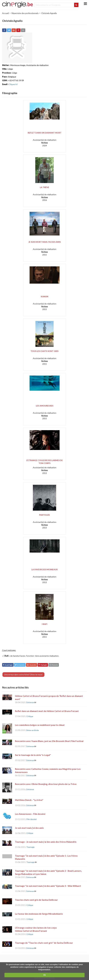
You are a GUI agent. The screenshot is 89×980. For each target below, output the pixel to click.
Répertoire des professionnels (25, 13)
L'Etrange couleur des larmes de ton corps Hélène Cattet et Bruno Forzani (36, 929)
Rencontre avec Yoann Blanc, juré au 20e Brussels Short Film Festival (49, 741)
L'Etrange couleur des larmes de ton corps (44, 462)
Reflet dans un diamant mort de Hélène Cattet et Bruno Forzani (47, 711)
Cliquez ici (13, 84)
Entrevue (30, 702)
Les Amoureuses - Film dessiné (30, 814)
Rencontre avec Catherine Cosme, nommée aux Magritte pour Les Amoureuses (48, 771)
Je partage (8, 665)
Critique (30, 716)
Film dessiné (31, 819)
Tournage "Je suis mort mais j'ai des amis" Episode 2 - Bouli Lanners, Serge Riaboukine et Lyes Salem (48, 872)
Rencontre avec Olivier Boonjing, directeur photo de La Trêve (46, 784)
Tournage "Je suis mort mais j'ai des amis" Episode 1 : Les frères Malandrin (46, 857)
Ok (44, 975)
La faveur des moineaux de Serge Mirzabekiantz (39, 914)
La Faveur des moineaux (45, 569)
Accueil (5, 13)
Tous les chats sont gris (44, 351)
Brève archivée (33, 730)
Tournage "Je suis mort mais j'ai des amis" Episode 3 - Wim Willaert (48, 886)
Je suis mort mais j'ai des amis (45, 242)
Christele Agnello (49, 13)
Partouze (44, 515)
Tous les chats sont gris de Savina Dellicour (36, 900)
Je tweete (20, 665)
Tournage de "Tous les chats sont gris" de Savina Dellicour (44, 943)
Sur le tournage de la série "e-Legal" (33, 755)
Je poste (32, 665)
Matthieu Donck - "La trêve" (29, 800)
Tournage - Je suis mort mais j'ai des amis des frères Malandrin (46, 842)
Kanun (45, 296)
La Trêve (44, 187)
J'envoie (54, 665)
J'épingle (43, 665)
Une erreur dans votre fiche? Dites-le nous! (23, 674)
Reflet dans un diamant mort (45, 133)
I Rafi (45, 624)
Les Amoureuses (45, 406)
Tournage (30, 847)
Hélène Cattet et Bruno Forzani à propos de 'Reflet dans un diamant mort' (49, 698)
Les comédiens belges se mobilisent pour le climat (40, 725)
